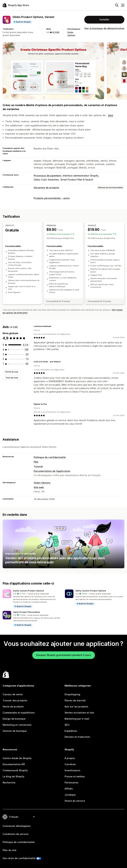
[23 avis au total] (27, 354)
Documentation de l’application (52, 471)
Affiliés (69, 789)
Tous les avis (12, 378)
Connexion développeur (17, 826)
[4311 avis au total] (26, 345)
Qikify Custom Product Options (91, 591)
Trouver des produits (15, 700)
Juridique (70, 795)
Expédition (71, 731)
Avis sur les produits (76, 707)
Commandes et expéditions (19, 713)
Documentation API (14, 764)
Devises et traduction (77, 737)
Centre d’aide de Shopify (17, 758)
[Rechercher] (117, 5)
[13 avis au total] (27, 359)
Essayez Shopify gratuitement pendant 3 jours (64, 655)
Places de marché (75, 700)
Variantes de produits (46, 188)
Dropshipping (72, 694)
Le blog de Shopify (13, 776)
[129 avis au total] (26, 350)
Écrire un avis (12, 372)
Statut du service (75, 801)
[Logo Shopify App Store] (16, 5)
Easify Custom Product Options (29, 591)
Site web (39, 487)
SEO (67, 725)
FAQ (36, 462)
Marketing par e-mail (77, 719)
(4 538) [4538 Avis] (56, 32)
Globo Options (42, 483)
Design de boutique (14, 719)
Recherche (9, 783)
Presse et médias (75, 776)
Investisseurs (72, 770)
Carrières (70, 764)
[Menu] (123, 5)
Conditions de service (16, 834)
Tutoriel (38, 466)
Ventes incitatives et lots (79, 713)
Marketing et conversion (17, 725)
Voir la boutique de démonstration (104, 28)
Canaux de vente (13, 694)
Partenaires (71, 783)
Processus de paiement (47, 176)
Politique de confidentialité (50, 457)
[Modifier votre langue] (22, 817)
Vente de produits (13, 707)
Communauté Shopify (15, 770)
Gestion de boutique (15, 731)
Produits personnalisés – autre (52, 198)
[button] (32, 599)
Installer (104, 19)
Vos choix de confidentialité (19, 858)
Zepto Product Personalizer (27, 612)
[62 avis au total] (27, 364)
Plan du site (10, 850)
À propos (70, 758)
